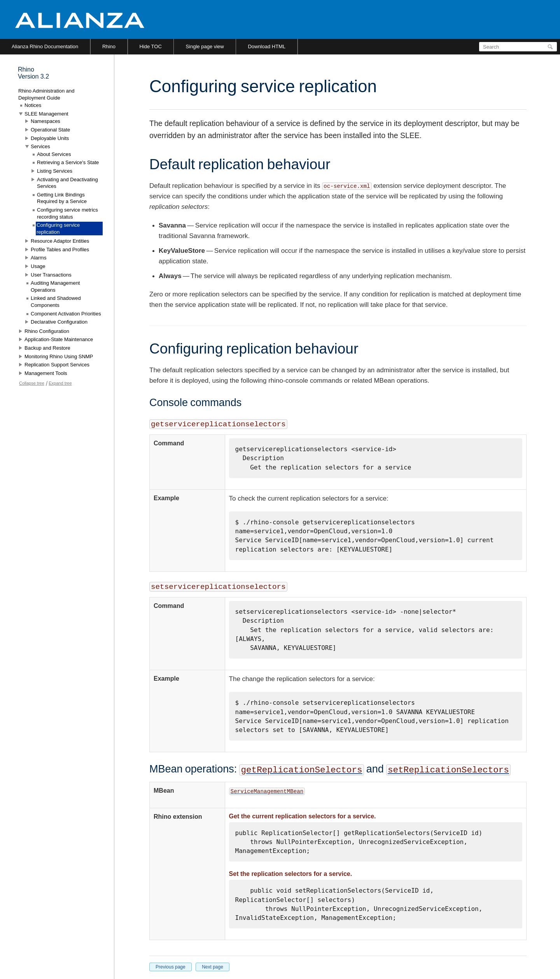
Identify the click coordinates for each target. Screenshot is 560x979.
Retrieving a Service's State (68, 162)
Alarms (38, 258)
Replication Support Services (57, 365)
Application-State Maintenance (59, 339)
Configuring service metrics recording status (67, 213)
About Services (54, 154)
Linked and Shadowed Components (56, 302)
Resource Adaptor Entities (60, 241)
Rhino (109, 46)
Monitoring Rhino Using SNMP (59, 356)
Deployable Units (50, 138)
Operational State (50, 130)
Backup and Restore (47, 348)
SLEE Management (46, 114)
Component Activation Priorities (66, 314)
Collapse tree (32, 383)
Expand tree (60, 383)
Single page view (205, 46)
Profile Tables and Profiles (60, 250)
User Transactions (51, 275)
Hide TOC (151, 46)
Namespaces (45, 121)
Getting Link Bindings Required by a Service (62, 198)
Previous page (171, 967)
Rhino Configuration (47, 331)
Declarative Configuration (59, 322)
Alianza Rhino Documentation (45, 46)
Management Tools (46, 373)
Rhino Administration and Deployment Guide (46, 94)
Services (40, 146)
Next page (213, 967)
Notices (33, 105)
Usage (38, 266)
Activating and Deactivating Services (67, 183)
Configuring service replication (58, 229)
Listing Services (55, 171)
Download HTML (267, 46)
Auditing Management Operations (55, 286)
